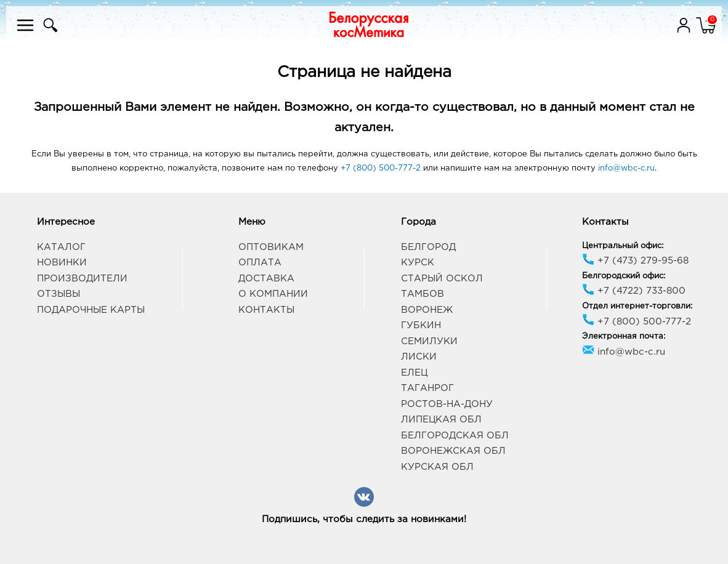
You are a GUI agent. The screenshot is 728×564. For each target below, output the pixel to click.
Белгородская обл (455, 436)
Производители (82, 279)
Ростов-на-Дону (447, 404)
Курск (418, 263)
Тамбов (423, 294)
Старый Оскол (442, 279)
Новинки (62, 263)
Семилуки (429, 341)
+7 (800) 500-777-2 (381, 168)
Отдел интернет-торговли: (637, 306)
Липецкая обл (441, 420)
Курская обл (437, 467)
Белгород (428, 247)
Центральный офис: (623, 246)
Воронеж (427, 310)
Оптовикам (271, 247)
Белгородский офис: (624, 276)
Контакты (266, 310)
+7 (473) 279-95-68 (635, 261)
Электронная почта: (624, 336)
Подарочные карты (91, 310)
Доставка (266, 279)
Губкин (421, 325)
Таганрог (427, 388)
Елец (414, 373)
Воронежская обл (453, 451)
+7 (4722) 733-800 (634, 291)
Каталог (61, 247)
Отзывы (59, 294)
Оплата (260, 263)
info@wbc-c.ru (626, 168)
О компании (273, 294)
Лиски (419, 357)
